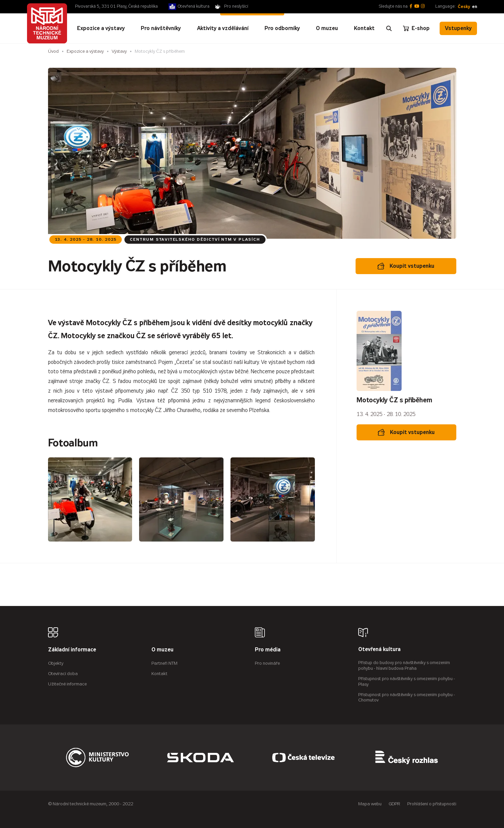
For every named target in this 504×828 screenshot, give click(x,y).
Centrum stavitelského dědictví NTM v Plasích (195, 239)
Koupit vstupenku (406, 266)
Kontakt (159, 674)
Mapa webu (370, 804)
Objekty (56, 663)
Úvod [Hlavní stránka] (53, 51)
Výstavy (119, 51)
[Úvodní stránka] (47, 23)
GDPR (394, 804)
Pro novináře (267, 663)
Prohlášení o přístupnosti (432, 804)
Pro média (268, 650)
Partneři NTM (164, 663)
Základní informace (72, 650)
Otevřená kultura (194, 6)
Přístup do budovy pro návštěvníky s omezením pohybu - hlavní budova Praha (404, 665)
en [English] (474, 7)
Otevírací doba (63, 674)
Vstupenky (458, 28)
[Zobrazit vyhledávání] (389, 28)
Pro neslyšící (236, 6)
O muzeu (162, 650)
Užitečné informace (67, 684)
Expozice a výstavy (85, 51)
